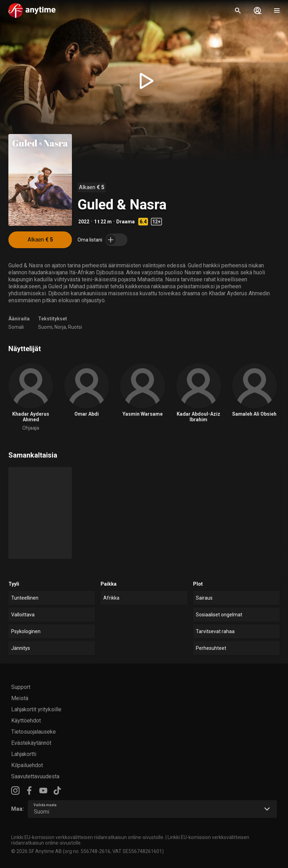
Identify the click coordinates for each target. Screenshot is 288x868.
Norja (60, 327)
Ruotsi (75, 327)
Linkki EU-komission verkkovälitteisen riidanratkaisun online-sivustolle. (88, 837)
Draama (125, 222)
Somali (16, 327)
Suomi (45, 327)
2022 (84, 222)
